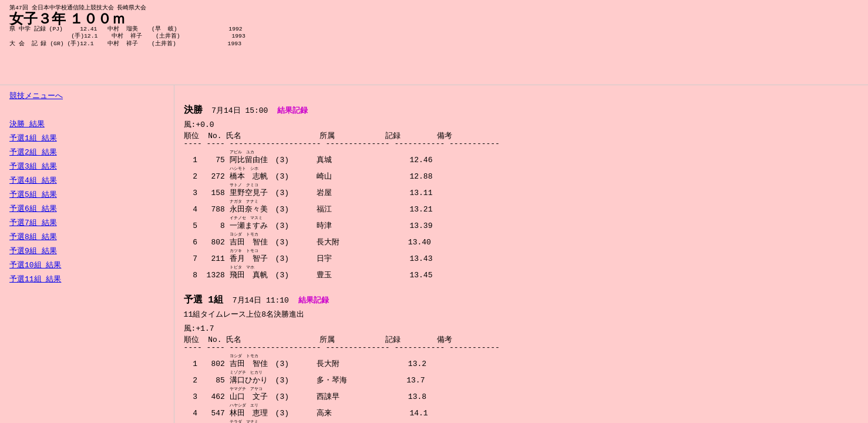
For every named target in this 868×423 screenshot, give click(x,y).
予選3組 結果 (33, 167)
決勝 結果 (27, 125)
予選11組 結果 (35, 280)
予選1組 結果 (33, 139)
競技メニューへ (36, 96)
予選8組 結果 (33, 237)
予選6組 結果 (33, 209)
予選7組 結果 (33, 223)
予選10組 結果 (35, 266)
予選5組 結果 (33, 195)
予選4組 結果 (33, 181)
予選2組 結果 (33, 153)
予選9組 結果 (33, 251)
